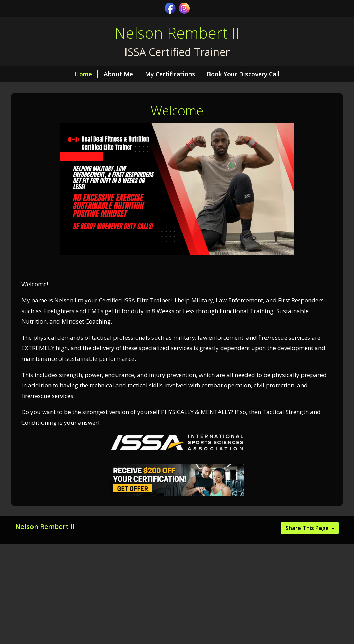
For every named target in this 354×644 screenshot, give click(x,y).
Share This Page (308, 528)
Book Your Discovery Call (243, 74)
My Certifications (173, 74)
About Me (122, 74)
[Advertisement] (177, 594)
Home (86, 74)
